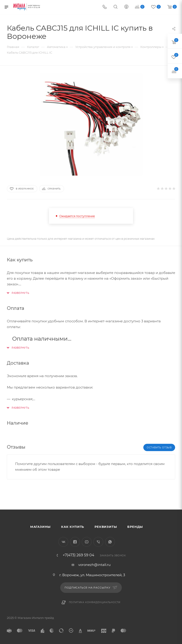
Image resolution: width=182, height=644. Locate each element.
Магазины (40, 527)
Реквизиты (106, 527)
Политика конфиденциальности (95, 602)
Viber (98, 542)
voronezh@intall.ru (94, 565)
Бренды (135, 527)
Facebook (75, 542)
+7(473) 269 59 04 (79, 555)
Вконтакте (63, 542)
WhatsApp (110, 542)
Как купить (73, 527)
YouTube (87, 542)
